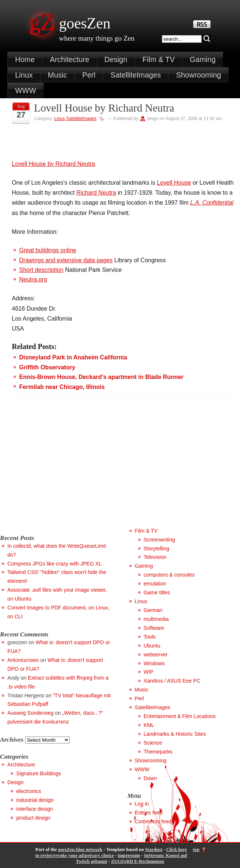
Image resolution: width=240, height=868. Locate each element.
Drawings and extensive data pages (66, 260)
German (153, 610)
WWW (26, 90)
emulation (155, 584)
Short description (41, 270)
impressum (129, 855)
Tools (150, 637)
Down (150, 778)
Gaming (203, 59)
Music (58, 75)
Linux (24, 75)
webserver (156, 655)
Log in (142, 804)
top (196, 850)
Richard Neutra (96, 193)
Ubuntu (152, 646)
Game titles (157, 592)
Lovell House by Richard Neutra (104, 108)
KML (149, 725)
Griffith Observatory (47, 367)
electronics (29, 791)
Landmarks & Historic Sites (175, 734)
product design (33, 818)
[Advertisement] (62, 475)
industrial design (35, 800)
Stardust (154, 850)
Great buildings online (48, 250)
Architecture (69, 59)
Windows (154, 663)
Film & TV (158, 59)
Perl (89, 75)
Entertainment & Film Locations (180, 716)
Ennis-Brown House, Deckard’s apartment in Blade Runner (101, 377)
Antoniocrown (23, 660)
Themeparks (158, 752)
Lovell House (174, 183)
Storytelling (157, 549)
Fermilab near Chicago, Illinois (62, 387)
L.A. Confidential (212, 203)
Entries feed (149, 813)
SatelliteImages (136, 75)
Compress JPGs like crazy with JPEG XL (55, 564)
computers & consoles (169, 575)
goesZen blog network (80, 850)
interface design (34, 809)
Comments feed (153, 821)
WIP (149, 672)
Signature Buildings (39, 773)
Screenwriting (159, 540)
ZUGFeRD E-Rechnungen (138, 861)
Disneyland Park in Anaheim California (73, 357)
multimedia (156, 619)
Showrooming (198, 75)
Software (154, 628)
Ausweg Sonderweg (30, 713)
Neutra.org (33, 279)
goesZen (85, 23)
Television (155, 557)
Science (153, 743)
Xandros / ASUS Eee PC (172, 681)
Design (116, 59)
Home (25, 59)
